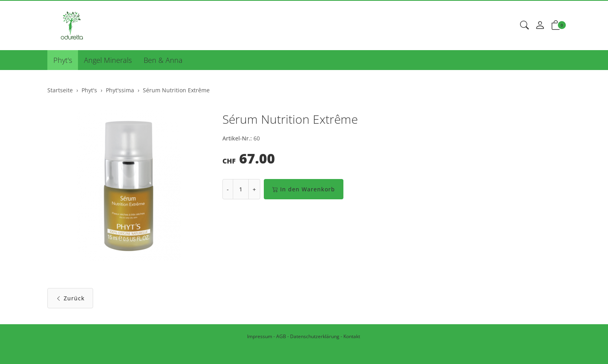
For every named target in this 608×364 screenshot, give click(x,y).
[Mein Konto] (540, 25)
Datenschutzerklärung (315, 336)
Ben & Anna (163, 60)
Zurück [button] (70, 298)
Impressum (260, 336)
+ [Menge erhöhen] (254, 189)
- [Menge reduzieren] (228, 189)
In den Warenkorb (304, 189)
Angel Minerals (108, 60)
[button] (524, 25)
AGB (281, 336)
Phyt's (63, 60)
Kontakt (352, 336)
